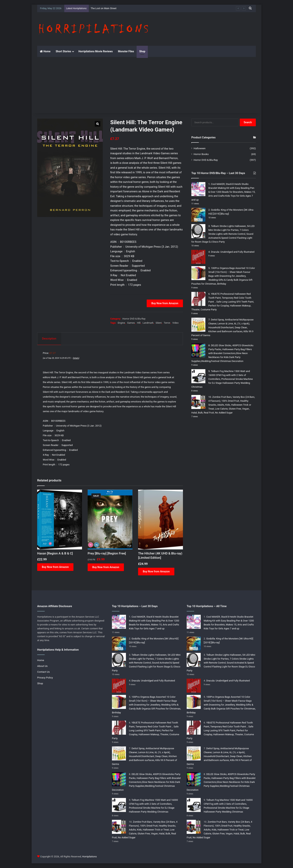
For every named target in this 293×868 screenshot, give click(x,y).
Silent (159, 323)
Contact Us (43, 672)
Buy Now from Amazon (165, 303)
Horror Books (201, 154)
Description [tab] (49, 339)
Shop (142, 51)
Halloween (200, 148)
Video (175, 323)
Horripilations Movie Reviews (96, 51)
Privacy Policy (45, 678)
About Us (42, 666)
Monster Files (126, 51)
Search (248, 122)
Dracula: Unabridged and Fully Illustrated (233, 252)
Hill (139, 323)
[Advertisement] (146, 85)
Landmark (148, 323)
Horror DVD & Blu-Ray (134, 319)
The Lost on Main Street (104, 8)
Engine (121, 323)
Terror (167, 323)
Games (131, 323)
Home (45, 51)
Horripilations (90, 857)
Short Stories (63, 51)
